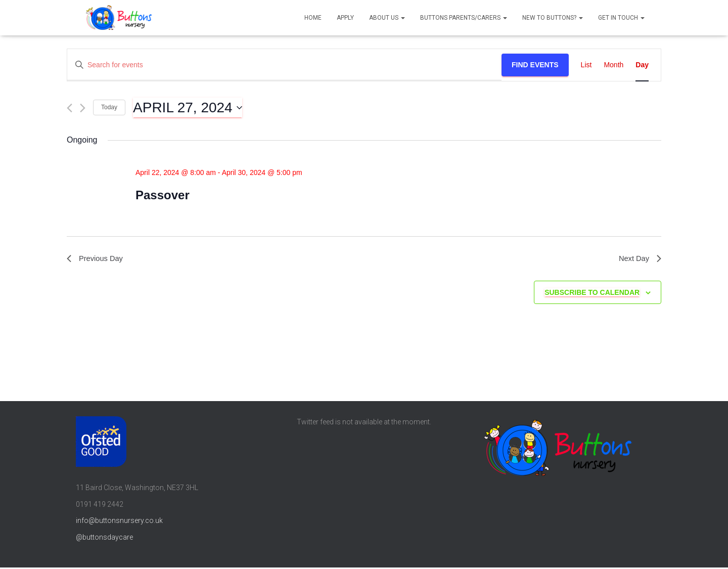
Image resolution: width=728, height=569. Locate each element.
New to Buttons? (553, 18)
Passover (163, 195)
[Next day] (83, 108)
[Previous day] (70, 108)
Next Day (639, 259)
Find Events (535, 65)
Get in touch (621, 18)
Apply (345, 18)
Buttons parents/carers (464, 18)
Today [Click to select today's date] (109, 107)
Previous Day (97, 259)
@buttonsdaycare (104, 539)
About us (387, 18)
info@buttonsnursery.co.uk (119, 522)
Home (313, 18)
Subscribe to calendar (592, 294)
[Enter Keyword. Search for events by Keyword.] (284, 65)
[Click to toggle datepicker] (188, 108)
